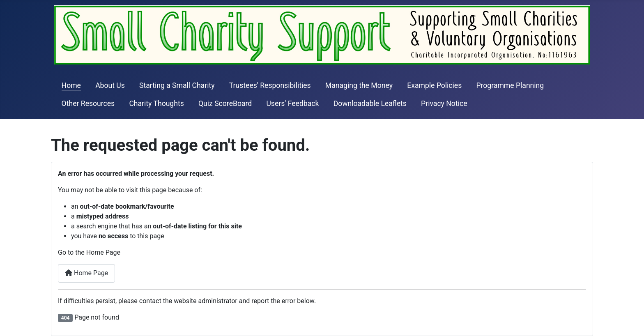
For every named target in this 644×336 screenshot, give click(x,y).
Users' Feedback (292, 104)
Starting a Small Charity (177, 85)
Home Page (86, 273)
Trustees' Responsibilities (270, 85)
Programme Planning (510, 85)
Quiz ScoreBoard (225, 104)
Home (71, 85)
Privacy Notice (444, 104)
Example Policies (434, 85)
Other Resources (88, 104)
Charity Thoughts (156, 104)
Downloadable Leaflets (370, 104)
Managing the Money (359, 85)
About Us (110, 85)
